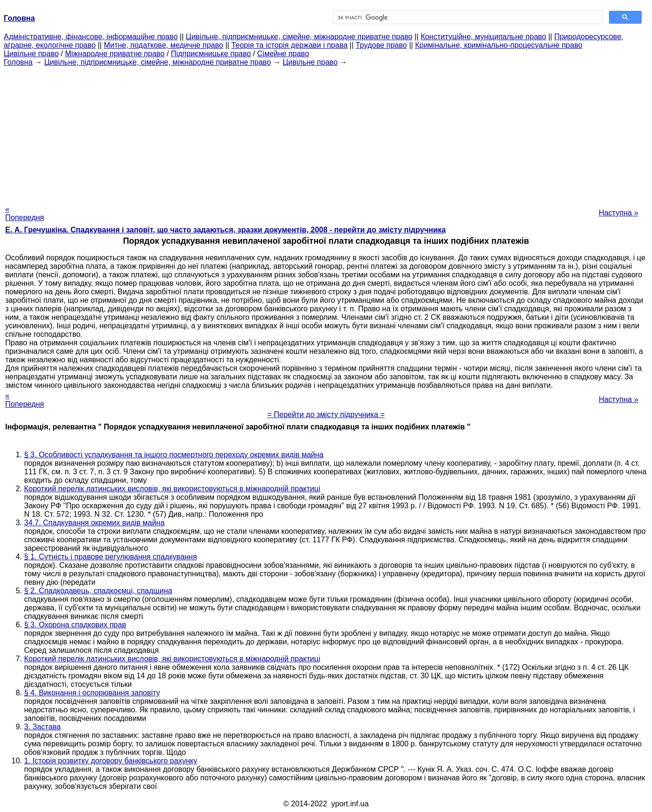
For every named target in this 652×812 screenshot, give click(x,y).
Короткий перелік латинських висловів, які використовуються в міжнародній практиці (172, 489)
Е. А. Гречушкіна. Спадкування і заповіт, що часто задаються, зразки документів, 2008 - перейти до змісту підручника (225, 230)
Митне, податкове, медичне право (164, 45)
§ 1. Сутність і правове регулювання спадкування (110, 557)
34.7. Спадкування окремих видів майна (94, 523)
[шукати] (467, 17)
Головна (18, 62)
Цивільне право (31, 54)
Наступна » (618, 213)
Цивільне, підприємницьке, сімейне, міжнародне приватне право (299, 37)
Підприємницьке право (211, 54)
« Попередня (25, 213)
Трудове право (381, 45)
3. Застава (42, 727)
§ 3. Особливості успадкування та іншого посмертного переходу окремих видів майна (174, 455)
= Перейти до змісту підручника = (326, 415)
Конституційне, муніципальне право (483, 37)
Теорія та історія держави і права (289, 45)
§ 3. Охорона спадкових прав (75, 625)
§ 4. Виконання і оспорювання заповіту (92, 693)
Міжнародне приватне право (115, 54)
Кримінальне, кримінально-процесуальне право (499, 45)
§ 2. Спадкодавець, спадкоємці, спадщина (98, 591)
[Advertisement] (326, 133)
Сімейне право (283, 54)
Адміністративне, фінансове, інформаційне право (91, 37)
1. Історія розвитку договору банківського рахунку (111, 761)
